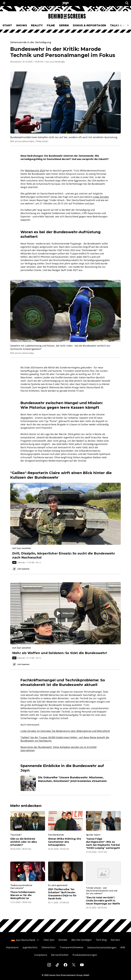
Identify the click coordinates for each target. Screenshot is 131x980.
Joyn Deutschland (25, 940)
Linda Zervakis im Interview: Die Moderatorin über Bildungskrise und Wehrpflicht (65, 731)
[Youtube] (82, 965)
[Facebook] (65, 965)
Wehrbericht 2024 (35, 171)
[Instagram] (49, 965)
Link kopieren (21, 569)
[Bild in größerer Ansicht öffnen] (65, 102)
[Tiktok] (57, 965)
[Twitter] (74, 965)
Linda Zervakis (101, 197)
